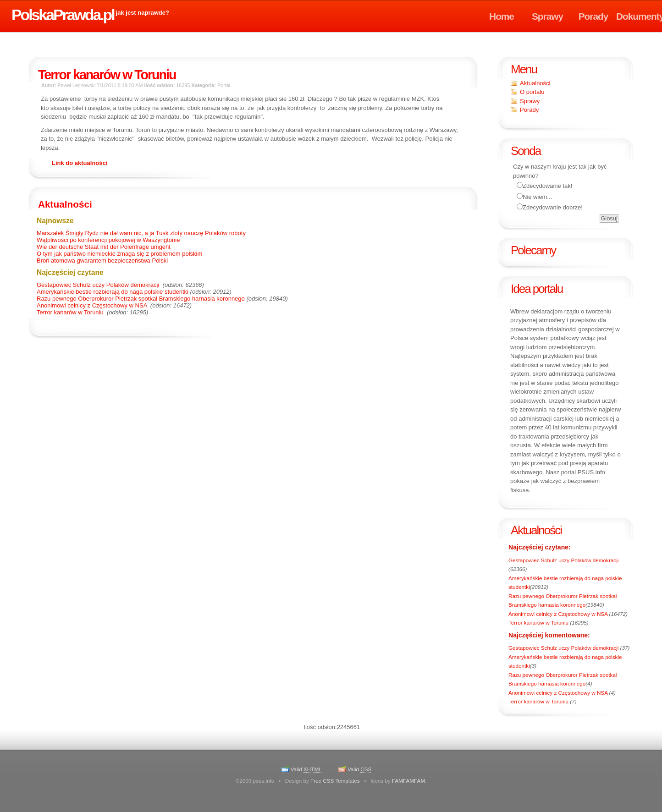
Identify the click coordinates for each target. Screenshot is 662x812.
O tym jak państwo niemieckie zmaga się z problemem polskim (119, 254)
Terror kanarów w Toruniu (539, 623)
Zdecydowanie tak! (547, 186)
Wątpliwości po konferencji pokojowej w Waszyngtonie (108, 240)
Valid (306, 769)
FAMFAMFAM (408, 781)
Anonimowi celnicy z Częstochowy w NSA (559, 614)
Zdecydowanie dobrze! (553, 207)
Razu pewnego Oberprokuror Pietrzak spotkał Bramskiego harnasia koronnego (141, 299)
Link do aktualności (80, 163)
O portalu (532, 92)
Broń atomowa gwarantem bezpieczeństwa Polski (102, 261)
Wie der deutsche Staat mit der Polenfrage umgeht (104, 247)
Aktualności (535, 83)
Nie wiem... (537, 197)
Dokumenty (639, 16)
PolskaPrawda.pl (63, 15)
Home (502, 16)
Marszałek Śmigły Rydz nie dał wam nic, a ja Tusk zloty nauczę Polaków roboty (141, 233)
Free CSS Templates (335, 781)
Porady (593, 16)
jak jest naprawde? (143, 13)
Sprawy (547, 16)
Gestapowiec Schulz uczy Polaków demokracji (563, 560)
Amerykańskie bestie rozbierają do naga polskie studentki (113, 292)
